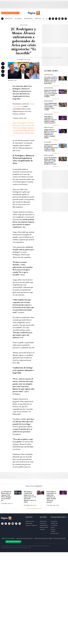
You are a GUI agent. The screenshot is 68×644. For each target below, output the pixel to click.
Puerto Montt (55, 533)
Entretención (28, 19)
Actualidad (18, 19)
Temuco (53, 527)
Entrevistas (9, 19)
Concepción (54, 523)
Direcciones (29, 523)
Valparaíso (54, 521)
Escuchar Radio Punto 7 (10, 13)
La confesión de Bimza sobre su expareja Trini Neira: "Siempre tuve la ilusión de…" (6, 496)
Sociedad (42, 529)
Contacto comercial (31, 525)
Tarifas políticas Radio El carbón (43, 539)
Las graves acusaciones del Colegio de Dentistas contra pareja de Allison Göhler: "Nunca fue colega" (51, 148)
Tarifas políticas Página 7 (8, 539)
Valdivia (53, 529)
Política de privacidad (59, 539)
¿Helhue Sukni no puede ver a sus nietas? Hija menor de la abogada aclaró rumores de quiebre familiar (51, 134)
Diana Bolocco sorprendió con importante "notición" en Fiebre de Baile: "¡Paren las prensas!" (51, 120)
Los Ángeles (54, 525)
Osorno (53, 531)
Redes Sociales (39, 19)
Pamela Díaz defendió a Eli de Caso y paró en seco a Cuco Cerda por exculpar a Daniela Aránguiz (51, 93)
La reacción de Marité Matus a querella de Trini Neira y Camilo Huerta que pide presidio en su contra (50, 161)
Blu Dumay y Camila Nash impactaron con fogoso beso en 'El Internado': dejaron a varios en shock (30, 497)
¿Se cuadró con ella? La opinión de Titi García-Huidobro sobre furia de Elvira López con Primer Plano (51, 80)
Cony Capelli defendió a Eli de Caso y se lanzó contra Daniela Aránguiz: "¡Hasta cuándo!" (51, 107)
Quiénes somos (30, 521)
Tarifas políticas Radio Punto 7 (25, 539)
